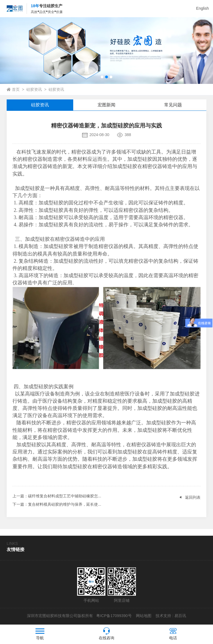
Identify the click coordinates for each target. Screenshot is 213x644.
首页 (16, 89)
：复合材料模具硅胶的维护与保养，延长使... (57, 504)
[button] (102, 77)
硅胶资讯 (34, 89)
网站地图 (144, 616)
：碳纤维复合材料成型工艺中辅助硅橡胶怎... (57, 496)
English (202, 8)
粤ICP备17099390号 (113, 616)
